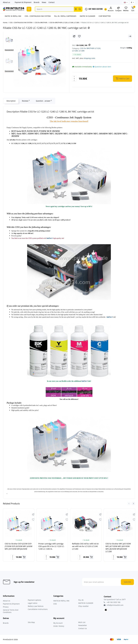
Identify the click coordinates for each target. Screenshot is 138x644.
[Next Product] (130, 36)
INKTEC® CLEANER (86, 603)
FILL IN (81, 600)
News (44, 2)
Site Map (31, 622)
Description (11, 101)
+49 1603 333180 (94, 9)
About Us (7, 601)
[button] (129, 504)
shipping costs (89, 58)
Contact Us (83, 628)
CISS (55, 604)
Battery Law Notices (36, 606)
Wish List (82, 622)
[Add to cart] (24, 557)
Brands (37, 2)
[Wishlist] (79, 36)
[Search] (80, 9)
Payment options (34, 600)
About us (6, 2)
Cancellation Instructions (38, 609)
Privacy (6, 607)
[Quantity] (74, 79)
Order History (59, 626)
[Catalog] (29, 9)
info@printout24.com (114, 605)
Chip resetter (83, 606)
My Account (58, 623)
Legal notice (33, 603)
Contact (52, 2)
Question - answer (44, 101)
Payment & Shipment (23, 2)
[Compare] (74, 36)
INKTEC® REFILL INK (61, 601)
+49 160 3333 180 (112, 602)
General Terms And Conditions (11, 611)
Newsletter (83, 625)
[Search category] (76, 9)
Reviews (26, 101)
